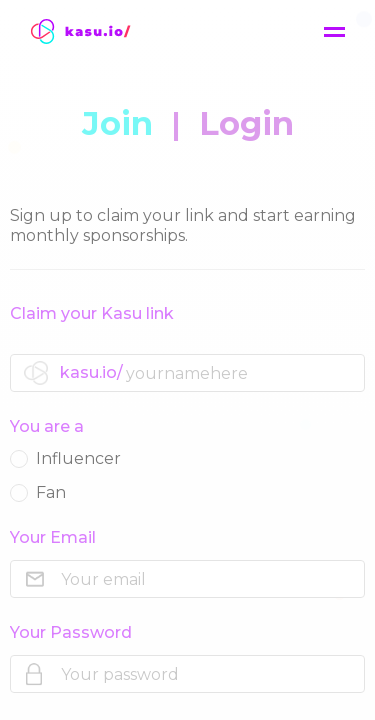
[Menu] (334, 32)
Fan (38, 492)
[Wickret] (90, 32)
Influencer (65, 458)
